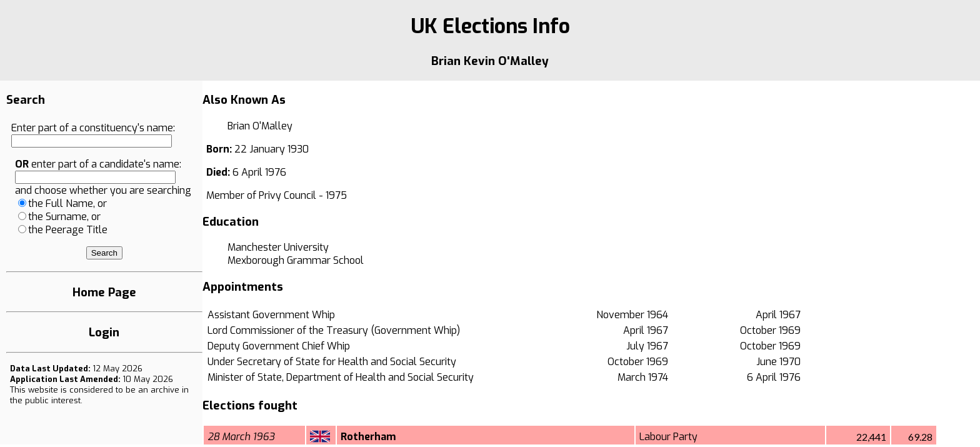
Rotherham (368, 437)
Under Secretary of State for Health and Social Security (332, 362)
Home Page (104, 292)
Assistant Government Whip (271, 315)
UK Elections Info (490, 26)
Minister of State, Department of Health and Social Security (341, 377)
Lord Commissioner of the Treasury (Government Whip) (334, 330)
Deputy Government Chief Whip (279, 346)
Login (104, 332)
